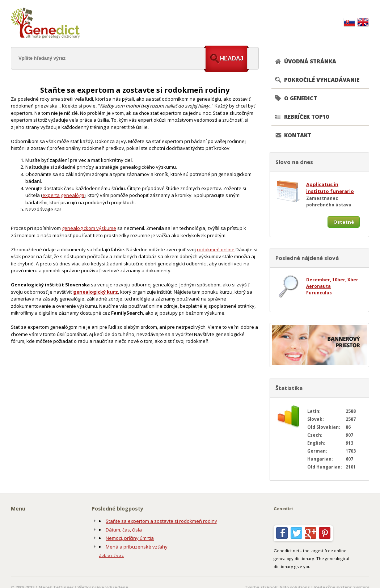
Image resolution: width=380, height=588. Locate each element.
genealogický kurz (96, 292)
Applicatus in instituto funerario (330, 188)
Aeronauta (318, 286)
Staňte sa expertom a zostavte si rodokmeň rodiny (161, 521)
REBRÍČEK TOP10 (307, 117)
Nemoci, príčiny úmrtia (130, 538)
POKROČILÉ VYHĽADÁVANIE (322, 80)
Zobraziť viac (111, 555)
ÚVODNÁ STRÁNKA (310, 61)
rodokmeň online (216, 249)
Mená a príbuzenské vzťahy (137, 547)
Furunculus (319, 293)
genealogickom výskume (89, 228)
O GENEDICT (301, 98)
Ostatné (344, 222)
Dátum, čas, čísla (124, 530)
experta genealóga (63, 195)
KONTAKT (298, 135)
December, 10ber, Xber (332, 280)
